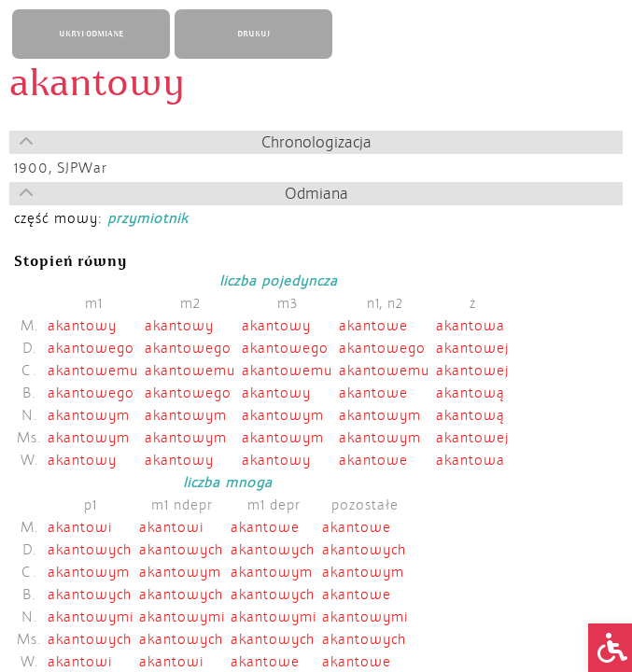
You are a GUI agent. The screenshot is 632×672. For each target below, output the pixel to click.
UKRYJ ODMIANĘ (91, 34)
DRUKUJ (253, 34)
